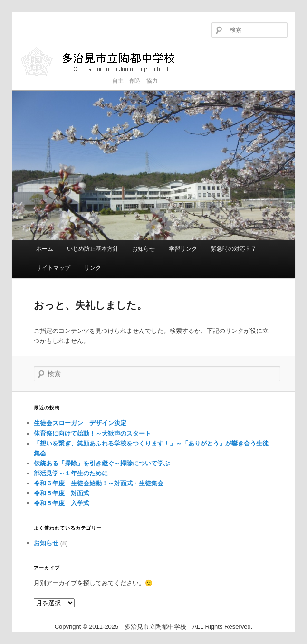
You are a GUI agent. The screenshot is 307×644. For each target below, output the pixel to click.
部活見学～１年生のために (71, 473)
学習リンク (183, 249)
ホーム (45, 249)
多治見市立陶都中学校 (105, 62)
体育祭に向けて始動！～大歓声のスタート (92, 433)
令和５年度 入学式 (62, 503)
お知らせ (144, 249)
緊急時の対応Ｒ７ (234, 249)
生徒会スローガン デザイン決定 (80, 423)
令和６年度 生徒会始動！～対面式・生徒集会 (99, 483)
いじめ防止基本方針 (93, 249)
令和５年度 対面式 (62, 493)
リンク (93, 268)
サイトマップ (53, 268)
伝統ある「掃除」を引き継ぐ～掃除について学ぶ (102, 463)
